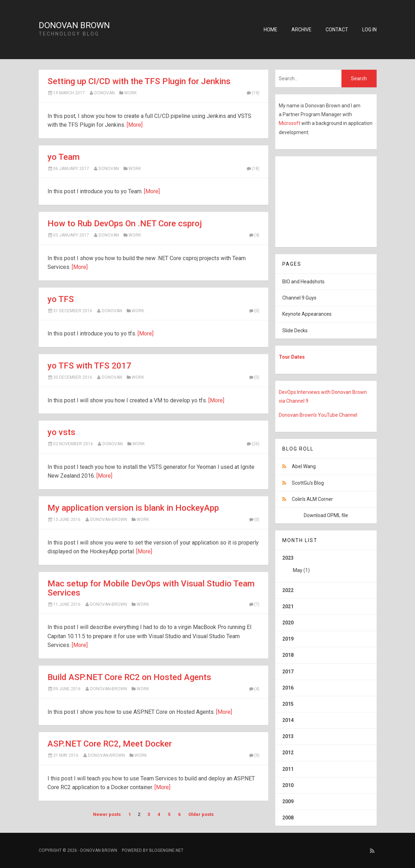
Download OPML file (326, 515)
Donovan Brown (74, 25)
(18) (253, 169)
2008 (288, 818)
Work (130, 93)
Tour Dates (292, 357)
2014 (288, 720)
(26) (253, 444)
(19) (253, 93)
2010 (288, 785)
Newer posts (107, 814)
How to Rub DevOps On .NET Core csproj (125, 224)
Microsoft (290, 123)
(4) (254, 235)
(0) (254, 311)
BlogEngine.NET (166, 850)
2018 (288, 655)
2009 (288, 801)
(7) (254, 604)
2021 (288, 606)
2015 (288, 704)
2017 (288, 672)
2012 (288, 753)
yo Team (64, 157)
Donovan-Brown (109, 520)
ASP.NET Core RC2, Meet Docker (110, 744)
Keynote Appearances (307, 314)
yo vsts (61, 432)
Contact (337, 30)
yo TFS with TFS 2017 (89, 366)
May (298, 570)
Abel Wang (304, 466)
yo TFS (61, 299)
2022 (288, 590)
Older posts (201, 814)
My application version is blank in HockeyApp (133, 508)
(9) (254, 755)
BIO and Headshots (303, 282)
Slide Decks (295, 331)
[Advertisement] (319, 200)
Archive (301, 30)
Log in (369, 30)
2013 (288, 736)
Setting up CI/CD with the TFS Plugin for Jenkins (139, 81)
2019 (288, 639)
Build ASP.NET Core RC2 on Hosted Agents (129, 677)
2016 (288, 688)
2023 (326, 567)
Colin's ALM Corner (312, 499)
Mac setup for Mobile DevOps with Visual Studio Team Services (151, 588)
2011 (288, 769)
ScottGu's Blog (308, 483)
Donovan (105, 93)
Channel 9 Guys (299, 298)
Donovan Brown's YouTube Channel (318, 415)
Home (271, 30)
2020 (288, 623)
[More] (135, 125)
